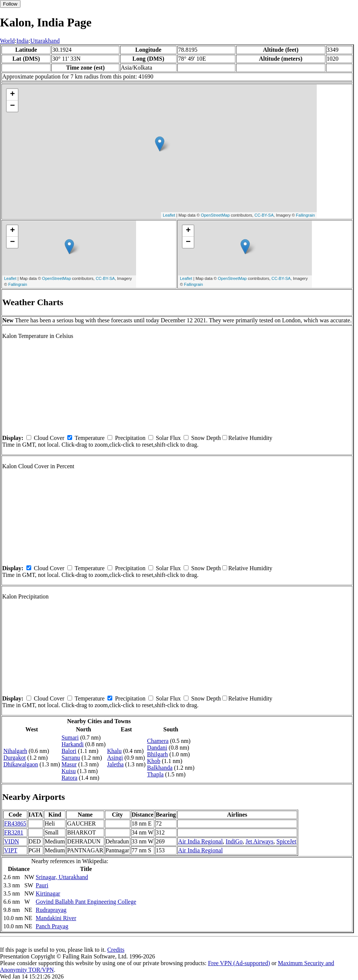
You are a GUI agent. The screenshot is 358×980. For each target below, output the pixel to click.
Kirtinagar (48, 893)
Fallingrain (305, 215)
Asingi (115, 758)
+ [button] (12, 95)
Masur (69, 764)
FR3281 (14, 832)
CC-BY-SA (264, 215)
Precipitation (130, 438)
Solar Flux (168, 438)
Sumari (70, 738)
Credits (116, 950)
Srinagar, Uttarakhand (62, 877)
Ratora (69, 778)
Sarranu (71, 758)
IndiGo (234, 841)
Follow (10, 4)
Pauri (42, 885)
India (22, 41)
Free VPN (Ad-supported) (239, 963)
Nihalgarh (15, 751)
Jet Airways (259, 841)
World (7, 41)
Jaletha (115, 764)
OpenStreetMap (215, 215)
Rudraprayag (51, 910)
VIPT (11, 850)
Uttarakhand (45, 41)
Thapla (155, 774)
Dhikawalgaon (21, 764)
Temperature (90, 438)
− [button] (12, 106)
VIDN (12, 841)
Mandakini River (56, 918)
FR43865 (15, 823)
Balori (69, 751)
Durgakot (14, 758)
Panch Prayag (52, 926)
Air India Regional (200, 841)
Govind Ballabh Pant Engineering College (86, 902)
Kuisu (68, 771)
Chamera (158, 741)
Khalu (114, 751)
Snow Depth (206, 438)
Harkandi (72, 744)
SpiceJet (286, 841)
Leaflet (169, 215)
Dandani (157, 748)
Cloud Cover (49, 438)
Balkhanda (160, 768)
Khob (154, 761)
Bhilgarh (158, 754)
